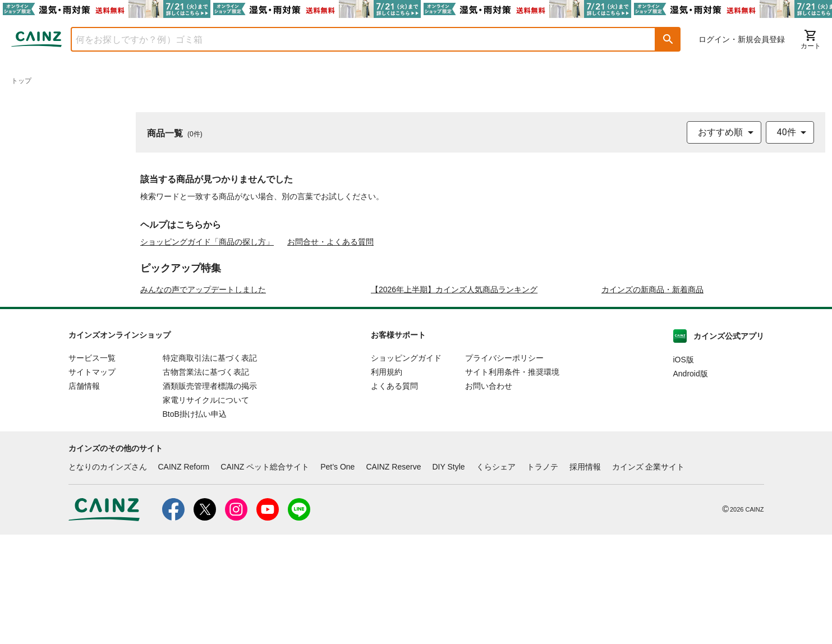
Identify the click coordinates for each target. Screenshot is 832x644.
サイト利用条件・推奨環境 (512, 482)
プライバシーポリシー (504, 468)
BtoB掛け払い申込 (195, 524)
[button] (668, 39)
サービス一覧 (92, 468)
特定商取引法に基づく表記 (210, 468)
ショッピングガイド (406, 468)
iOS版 (684, 470)
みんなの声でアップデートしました (203, 399)
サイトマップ (92, 482)
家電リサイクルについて (206, 510)
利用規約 (387, 482)
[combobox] (355, 39)
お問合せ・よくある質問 (330, 242)
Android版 (691, 484)
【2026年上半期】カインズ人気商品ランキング (454, 399)
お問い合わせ (489, 496)
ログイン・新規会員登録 (742, 39)
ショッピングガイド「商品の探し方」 (207, 242)
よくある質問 (394, 496)
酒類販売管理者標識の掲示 (210, 496)
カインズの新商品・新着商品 (652, 399)
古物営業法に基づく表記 (206, 482)
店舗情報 (84, 496)
